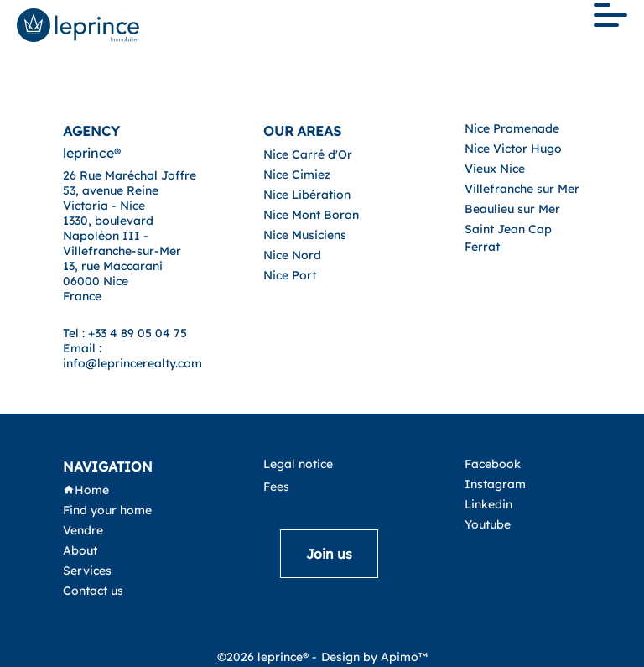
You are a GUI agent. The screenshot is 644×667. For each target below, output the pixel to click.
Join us (329, 554)
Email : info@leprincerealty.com (132, 356)
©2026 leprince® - (267, 657)
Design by (374, 657)
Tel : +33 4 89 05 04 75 (125, 333)
